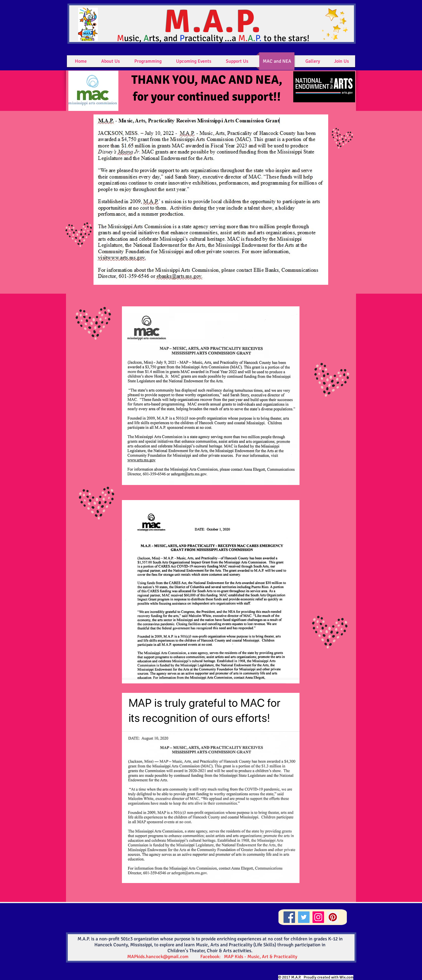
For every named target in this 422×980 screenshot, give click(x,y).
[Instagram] (318, 917)
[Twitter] (304, 917)
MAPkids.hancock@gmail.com (158, 957)
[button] (111, 61)
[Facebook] (289, 917)
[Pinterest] (333, 917)
